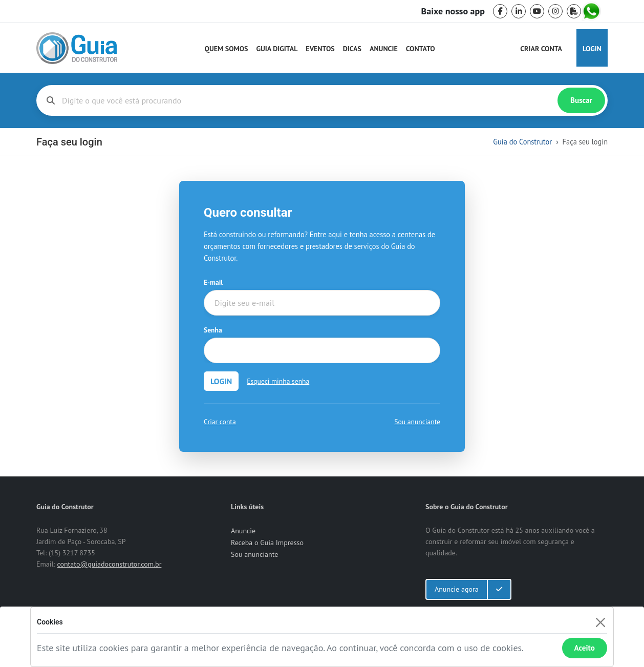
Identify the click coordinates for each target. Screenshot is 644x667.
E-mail (213, 282)
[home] (77, 48)
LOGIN (221, 381)
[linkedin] (519, 11)
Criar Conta (541, 49)
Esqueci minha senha (278, 381)
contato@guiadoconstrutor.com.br (109, 564)
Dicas (352, 49)
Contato (421, 49)
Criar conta (220, 422)
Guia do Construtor (522, 142)
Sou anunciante (417, 422)
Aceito (585, 648)
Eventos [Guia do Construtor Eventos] (320, 49)
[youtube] (537, 11)
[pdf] (574, 11)
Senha (213, 330)
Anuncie (384, 49)
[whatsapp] (592, 11)
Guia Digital (277, 49)
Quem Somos (227, 49)
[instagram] (555, 11)
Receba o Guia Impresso (267, 543)
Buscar (581, 100)
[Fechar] (600, 622)
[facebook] (500, 11)
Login (592, 49)
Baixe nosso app (453, 11)
